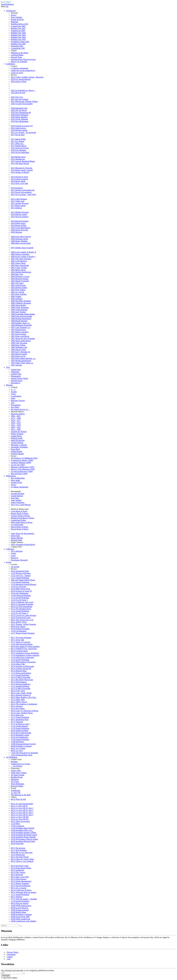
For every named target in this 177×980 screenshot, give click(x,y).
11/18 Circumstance (19, 631)
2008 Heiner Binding (19, 241)
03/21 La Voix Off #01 (20, 819)
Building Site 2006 (18, 33)
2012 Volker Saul (18, 201)
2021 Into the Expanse (20, 99)
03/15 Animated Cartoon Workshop (25, 653)
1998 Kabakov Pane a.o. (20, 323)
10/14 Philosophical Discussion (23, 662)
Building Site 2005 (18, 35)
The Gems (15, 782)
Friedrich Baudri (17, 454)
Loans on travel (17, 73)
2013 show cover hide (19, 183)
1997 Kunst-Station (18, 334)
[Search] (10, 926)
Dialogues (15, 779)
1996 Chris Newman (19, 343)
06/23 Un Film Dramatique (22, 607)
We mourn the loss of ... (20, 409)
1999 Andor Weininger (20, 307)
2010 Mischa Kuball (19, 214)
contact (10, 957)
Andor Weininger (18, 502)
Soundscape (15, 790)
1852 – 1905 (16, 429)
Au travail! (15, 567)
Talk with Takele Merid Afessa (23, 580)
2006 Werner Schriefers (20, 254)
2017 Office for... (18, 144)
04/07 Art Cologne (18, 748)
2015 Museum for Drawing (22, 168)
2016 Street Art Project (20, 148)
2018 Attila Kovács (18, 128)
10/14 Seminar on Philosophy (22, 666)
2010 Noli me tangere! (20, 217)
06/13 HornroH (17, 875)
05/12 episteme (17, 706)
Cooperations (16, 396)
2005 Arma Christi (18, 263)
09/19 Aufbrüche (17, 870)
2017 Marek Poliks (18, 139)
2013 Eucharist (17, 188)
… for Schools (17, 766)
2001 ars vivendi (17, 292)
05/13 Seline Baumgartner (21, 881)
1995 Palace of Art (18, 356)
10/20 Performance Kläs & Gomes (24, 839)
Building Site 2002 (18, 44)
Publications (11, 476)
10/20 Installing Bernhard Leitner (24, 835)
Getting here (16, 370)
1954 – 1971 (16, 420)
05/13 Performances (19, 682)
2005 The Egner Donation (21, 259)
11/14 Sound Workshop (20, 660)
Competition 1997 (18, 48)
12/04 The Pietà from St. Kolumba (24, 753)
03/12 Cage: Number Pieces (22, 713)
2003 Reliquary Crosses (20, 276)
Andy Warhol (16, 500)
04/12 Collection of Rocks (21, 890)
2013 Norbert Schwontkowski (23, 190)
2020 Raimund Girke (19, 108)
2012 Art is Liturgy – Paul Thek (23, 195)
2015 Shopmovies (18, 159)
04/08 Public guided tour (21, 919)
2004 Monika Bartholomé (21, 272)
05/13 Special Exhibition (21, 886)
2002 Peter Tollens (18, 290)
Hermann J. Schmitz (19, 445)
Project (14, 15)
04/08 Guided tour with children (23, 921)
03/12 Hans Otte (17, 715)
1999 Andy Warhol (18, 312)
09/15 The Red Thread (20, 857)
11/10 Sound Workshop (20, 728)
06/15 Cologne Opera (19, 651)
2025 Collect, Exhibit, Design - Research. (27, 77)
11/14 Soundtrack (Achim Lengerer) (25, 655)
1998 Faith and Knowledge (22, 316)
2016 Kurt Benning (18, 150)
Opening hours (17, 381)
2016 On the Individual (20, 152)
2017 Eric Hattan (18, 141)
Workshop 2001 (17, 46)
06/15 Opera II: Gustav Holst (22, 859)
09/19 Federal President (20, 629)
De (7, 6)
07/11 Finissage (17, 722)
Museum (9, 385)
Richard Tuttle (16, 540)
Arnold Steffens (17, 443)
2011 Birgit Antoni (18, 206)
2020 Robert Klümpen (20, 115)
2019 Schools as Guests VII (22, 126)
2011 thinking (16, 208)
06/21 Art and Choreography (22, 804)
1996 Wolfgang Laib (19, 347)
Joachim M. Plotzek (19, 432)
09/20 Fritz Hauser (18, 626)
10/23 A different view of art (22, 602)
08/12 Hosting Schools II (21, 695)
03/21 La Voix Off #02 (20, 817)
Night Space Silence (19, 773)
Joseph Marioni (17, 496)
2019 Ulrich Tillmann (19, 119)
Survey (14, 485)
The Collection (17, 551)
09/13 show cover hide (20, 877)
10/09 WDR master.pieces (21, 906)
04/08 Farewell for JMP (20, 917)
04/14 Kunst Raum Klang (21, 868)
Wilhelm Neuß (17, 438)
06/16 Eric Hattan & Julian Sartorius (25, 646)
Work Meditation (18, 784)
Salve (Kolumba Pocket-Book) (23, 545)
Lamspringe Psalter (18, 520)
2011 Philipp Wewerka (20, 212)
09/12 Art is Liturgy (19, 888)
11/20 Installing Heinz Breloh (22, 828)
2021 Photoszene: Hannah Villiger (24, 101)
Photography (16, 376)
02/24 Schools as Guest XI (21, 591)
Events (9, 562)
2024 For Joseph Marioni (21, 79)
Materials (15, 22)
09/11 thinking (17, 897)
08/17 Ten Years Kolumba (21, 638)
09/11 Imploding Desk (20, 720)
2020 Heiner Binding (19, 117)
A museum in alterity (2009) (22, 460)
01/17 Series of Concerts (21, 642)
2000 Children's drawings (21, 303)
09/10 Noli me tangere (20, 903)
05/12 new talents (18, 708)
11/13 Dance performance (21, 673)
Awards (14, 392)
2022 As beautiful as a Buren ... (23, 90)
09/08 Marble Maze (19, 912)
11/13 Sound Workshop (20, 675)
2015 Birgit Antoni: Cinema (22, 170)
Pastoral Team (16, 57)
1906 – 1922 (16, 427)
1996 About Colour (18, 350)
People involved (17, 20)
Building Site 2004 (18, 37)
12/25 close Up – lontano (21, 576)
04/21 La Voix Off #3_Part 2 (22, 813)
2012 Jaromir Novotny (20, 203)
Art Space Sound (17, 775)
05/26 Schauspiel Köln (20, 571)
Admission (15, 372)
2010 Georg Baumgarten (21, 228)
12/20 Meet (15, 824)
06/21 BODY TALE (19, 622)
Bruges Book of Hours (20, 514)
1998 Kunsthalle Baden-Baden (23, 314)
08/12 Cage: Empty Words (21, 693)
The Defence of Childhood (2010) (24, 458)
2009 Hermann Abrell (19, 239)
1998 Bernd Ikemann (19, 321)
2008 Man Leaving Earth (21, 243)
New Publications (18, 478)
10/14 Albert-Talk (18, 664)
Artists (13, 553)
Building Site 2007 (18, 28)
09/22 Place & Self (18, 799)
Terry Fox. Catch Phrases (21, 505)
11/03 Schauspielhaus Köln (22, 755)
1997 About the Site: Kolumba (23, 339)
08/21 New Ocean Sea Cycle (22, 620)
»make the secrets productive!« (23, 70)
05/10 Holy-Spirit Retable (21, 733)
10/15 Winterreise (18, 855)
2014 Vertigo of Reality (20, 172)
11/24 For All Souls (18, 587)
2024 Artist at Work (19, 82)
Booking (14, 762)
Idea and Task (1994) (19, 474)
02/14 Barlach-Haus (19, 671)
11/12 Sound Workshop (20, 611)
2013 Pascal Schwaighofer (21, 192)
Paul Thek (15, 498)
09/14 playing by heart (20, 866)
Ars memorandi (17, 525)
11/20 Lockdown (17, 826)
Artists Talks (16, 770)
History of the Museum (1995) (23, 469)
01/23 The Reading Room (21, 609)
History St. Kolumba (19, 62)
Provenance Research (19, 560)
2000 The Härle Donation (21, 301)
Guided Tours (16, 374)
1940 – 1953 (16, 423)
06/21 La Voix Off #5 (19, 806)
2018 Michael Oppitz (19, 130)
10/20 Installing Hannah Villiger (24, 833)
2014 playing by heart (19, 177)
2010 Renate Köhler (19, 226)
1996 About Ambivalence (21, 341)
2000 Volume (16, 296)
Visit (8, 367)
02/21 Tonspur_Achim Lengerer (23, 624)
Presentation (16, 405)
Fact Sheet (15, 407)
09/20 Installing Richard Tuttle (23, 841)
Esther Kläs (15, 536)
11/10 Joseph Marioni (19, 726)
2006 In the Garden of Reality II (23, 252)
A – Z (13, 389)
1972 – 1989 (16, 418)
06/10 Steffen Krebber (20, 731)
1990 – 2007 (16, 416)
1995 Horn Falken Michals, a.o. (23, 358)
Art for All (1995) (18, 465)
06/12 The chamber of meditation (24, 704)
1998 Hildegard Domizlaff (21, 325)
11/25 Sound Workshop (20, 578)
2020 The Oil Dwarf (19, 110)
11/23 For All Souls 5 (19, 600)
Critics (13, 394)
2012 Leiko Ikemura (19, 199)
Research (14, 558)
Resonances (15, 383)
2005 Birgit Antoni (18, 270)
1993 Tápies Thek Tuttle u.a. (22, 363)
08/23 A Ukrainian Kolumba (22, 604)
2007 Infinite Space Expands (22, 248)
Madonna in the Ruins (20, 53)
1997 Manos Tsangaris (20, 332)
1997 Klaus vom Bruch (20, 336)
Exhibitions (9, 4)
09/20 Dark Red (17, 844)
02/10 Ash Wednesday (20, 737)
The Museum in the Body (21, 795)
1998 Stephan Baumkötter (21, 319)
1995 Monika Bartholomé (21, 361)
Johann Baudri (17, 451)
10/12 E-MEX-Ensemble (21, 689)
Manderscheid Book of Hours (22, 518)
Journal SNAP (16, 482)
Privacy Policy (13, 952)
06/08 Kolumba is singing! (21, 746)
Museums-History (18, 414)
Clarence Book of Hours (20, 516)
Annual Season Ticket (19, 378)
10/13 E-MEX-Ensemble (21, 677)
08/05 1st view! (17, 751)
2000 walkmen (17, 299)
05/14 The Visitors (18, 872)
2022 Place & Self (18, 93)
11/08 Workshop (17, 742)
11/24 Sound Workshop (20, 582)
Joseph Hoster (16, 436)
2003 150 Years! (17, 283)
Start (3, 4)
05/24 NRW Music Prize (20, 589)
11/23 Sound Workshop (20, 598)
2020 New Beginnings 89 (21, 113)
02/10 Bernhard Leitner (20, 735)
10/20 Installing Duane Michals (23, 837)
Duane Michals (17, 538)
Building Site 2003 (18, 39)
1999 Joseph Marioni (19, 310)
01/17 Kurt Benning (19, 850)
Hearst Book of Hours (19, 527)
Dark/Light (6, 976)
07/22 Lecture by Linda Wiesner (24, 615)
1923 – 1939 (16, 425)
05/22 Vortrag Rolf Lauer (21, 618)
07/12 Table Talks (18, 700)
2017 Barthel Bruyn (19, 146)
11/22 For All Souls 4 (19, 613)
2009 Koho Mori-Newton (21, 237)
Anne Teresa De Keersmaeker (23, 533)
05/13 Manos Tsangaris (20, 883)
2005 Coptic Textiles (19, 268)
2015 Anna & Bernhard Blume (23, 161)
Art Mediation (11, 757)
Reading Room (17, 777)
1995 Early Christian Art (21, 352)
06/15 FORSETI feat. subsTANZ (24, 649)
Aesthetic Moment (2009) (21, 463)
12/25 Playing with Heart (21, 573)
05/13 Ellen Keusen (19, 879)
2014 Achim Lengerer (19, 179)
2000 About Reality (18, 305)
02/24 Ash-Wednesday (20, 593)
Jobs (13, 403)
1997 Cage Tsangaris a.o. (21, 327)
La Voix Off (15, 793)
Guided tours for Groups (20, 764)
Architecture (11, 11)
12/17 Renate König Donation (23, 633)
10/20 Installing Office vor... (22, 830)
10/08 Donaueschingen (20, 910)
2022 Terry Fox (17, 97)
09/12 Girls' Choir (18, 691)
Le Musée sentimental (19, 68)
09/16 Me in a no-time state (22, 852)
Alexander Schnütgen (19, 447)
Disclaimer (11, 954)
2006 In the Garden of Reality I (23, 257)
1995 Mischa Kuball (19, 354)
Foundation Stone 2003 (20, 42)
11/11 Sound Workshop (20, 717)
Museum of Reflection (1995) (23, 467)
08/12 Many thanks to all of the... (24, 697)
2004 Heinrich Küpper (20, 279)
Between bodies (17, 786)
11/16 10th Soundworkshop (22, 644)
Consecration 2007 (18, 26)
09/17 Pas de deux (18, 848)
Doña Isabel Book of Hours (22, 522)
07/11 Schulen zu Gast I (20, 724)
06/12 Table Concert (19, 702)
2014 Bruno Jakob (18, 181)
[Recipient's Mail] (12, 973)
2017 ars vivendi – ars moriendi (23, 132)
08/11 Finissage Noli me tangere (24, 892)
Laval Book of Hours (19, 511)
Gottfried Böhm (17, 55)
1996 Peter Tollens (18, 345)
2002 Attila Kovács (18, 285)
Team (13, 398)
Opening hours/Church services (23, 59)
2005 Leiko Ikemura (19, 261)
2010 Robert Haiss (18, 223)
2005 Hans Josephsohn (20, 265)
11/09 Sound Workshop (20, 739)
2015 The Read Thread (20, 163)
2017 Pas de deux (18, 135)
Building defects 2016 (19, 24)
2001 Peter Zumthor (19, 294)
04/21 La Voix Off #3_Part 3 (22, 808)
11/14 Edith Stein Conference (22, 657)
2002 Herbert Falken (19, 288)
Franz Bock (15, 449)
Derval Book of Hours (20, 529)
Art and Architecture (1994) (22, 471)
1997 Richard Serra (18, 330)
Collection (10, 549)
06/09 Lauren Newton (19, 908)
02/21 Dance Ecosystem (20, 821)
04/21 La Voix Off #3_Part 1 (22, 815)
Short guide (15, 480)
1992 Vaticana (16, 365)
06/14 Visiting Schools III (21, 669)
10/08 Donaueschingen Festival (23, 744)
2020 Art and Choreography (22, 104)
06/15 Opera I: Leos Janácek (22, 861)
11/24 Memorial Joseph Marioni (23, 584)
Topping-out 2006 (18, 31)
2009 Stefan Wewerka (19, 230)
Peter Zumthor (17, 17)
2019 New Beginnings (20, 121)
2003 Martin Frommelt (20, 281)
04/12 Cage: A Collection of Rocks (25, 711)
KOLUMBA (6, 2)
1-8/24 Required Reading (21, 595)
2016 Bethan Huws (18, 157)
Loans (13, 556)
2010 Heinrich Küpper (20, 221)
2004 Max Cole (17, 274)
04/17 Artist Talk (17, 640)
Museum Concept (18, 401)
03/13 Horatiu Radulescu (21, 684)
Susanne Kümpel (18, 494)
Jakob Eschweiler (18, 440)
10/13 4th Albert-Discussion (22, 680)
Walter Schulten (17, 434)
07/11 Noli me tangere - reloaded (24, 899)
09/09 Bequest (16, 232)
